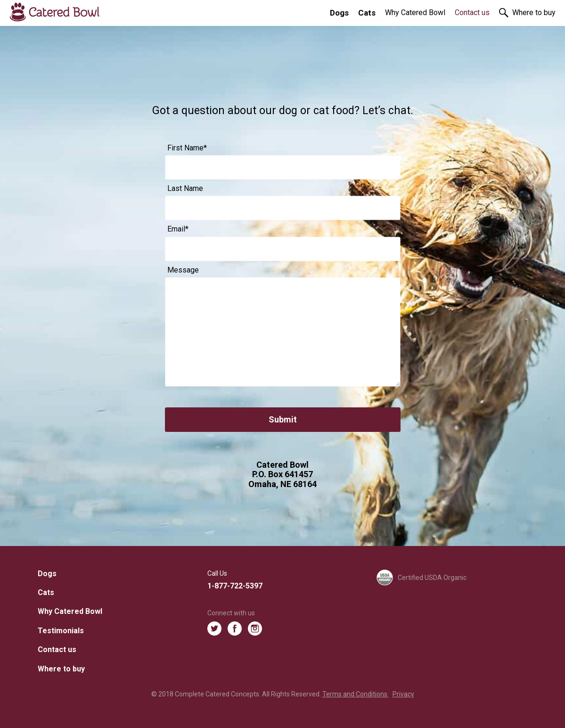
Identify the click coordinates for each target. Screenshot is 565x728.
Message (183, 270)
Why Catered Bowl (415, 12)
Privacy (403, 694)
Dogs (339, 13)
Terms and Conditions (356, 694)
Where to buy (534, 12)
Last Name (185, 189)
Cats (367, 13)
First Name (187, 148)
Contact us (472, 12)
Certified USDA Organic (422, 578)
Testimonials (61, 631)
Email (178, 229)
